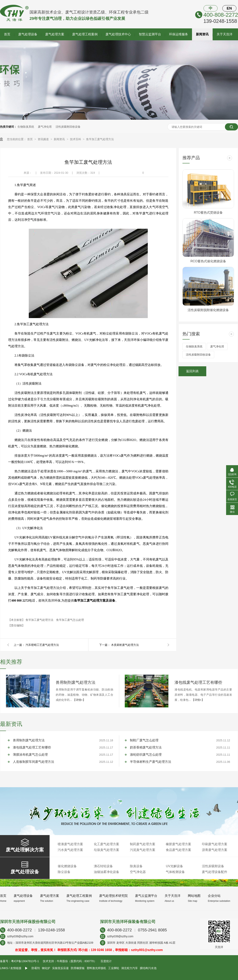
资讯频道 (44, 139)
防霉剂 (36, 968)
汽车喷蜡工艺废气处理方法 (42, 645)
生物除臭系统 (26, 127)
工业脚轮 (114, 968)
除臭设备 (136, 866)
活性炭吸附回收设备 (68, 127)
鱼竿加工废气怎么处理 (70, 620)
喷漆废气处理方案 (70, 844)
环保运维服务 (178, 34)
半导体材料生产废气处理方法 (151, 762)
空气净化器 (138, 872)
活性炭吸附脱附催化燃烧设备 (208, 310)
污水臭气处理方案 (70, 850)
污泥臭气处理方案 (143, 850)
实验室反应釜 (60, 968)
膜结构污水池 (148, 968)
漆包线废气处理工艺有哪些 (198, 682)
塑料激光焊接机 (96, 968)
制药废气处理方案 (143, 844)
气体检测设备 (175, 872)
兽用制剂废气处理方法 (76, 682)
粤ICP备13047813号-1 (25, 961)
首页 (7, 34)
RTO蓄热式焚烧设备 (208, 213)
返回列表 (192, 371)
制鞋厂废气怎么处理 (144, 740)
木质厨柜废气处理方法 (125, 645)
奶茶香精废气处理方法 (146, 747)
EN (229, 8)
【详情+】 (79, 700)
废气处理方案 (55, 34)
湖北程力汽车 (130, 968)
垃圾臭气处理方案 (107, 850)
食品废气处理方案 (178, 850)
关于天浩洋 (225, 34)
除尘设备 (64, 872)
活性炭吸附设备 (213, 866)
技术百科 (76, 139)
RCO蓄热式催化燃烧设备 (208, 261)
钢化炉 (46, 968)
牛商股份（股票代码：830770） (77, 961)
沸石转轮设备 (103, 866)
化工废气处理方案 (107, 844)
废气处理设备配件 (215, 872)
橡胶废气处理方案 (178, 844)
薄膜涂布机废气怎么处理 (30, 755)
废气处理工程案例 (85, 34)
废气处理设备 (28, 34)
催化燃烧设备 (67, 866)
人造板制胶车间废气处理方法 (34, 762)
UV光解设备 (174, 866)
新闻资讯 (202, 34)
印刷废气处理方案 (215, 844)
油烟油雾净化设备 (107, 872)
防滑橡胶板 (78, 968)
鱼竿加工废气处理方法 (100, 139)
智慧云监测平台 (150, 34)
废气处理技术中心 (118, 34)
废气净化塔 (45, 127)
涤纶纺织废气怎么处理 (146, 755)
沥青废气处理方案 (215, 850)
